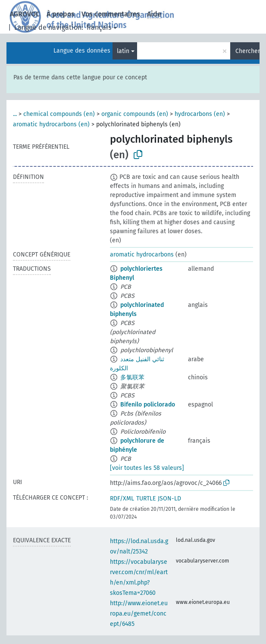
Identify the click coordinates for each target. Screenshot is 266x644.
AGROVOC (25, 14)
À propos (61, 14)
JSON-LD (169, 499)
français (99, 27)
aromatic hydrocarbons (142, 255)
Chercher (247, 51)
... (15, 114)
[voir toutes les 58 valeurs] (147, 468)
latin (123, 51)
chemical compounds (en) (59, 114)
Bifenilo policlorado (148, 405)
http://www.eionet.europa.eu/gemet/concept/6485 (139, 614)
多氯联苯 (132, 377)
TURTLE (146, 499)
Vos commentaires (111, 14)
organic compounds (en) (135, 114)
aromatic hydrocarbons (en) (51, 124)
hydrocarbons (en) (200, 114)
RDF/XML (122, 499)
